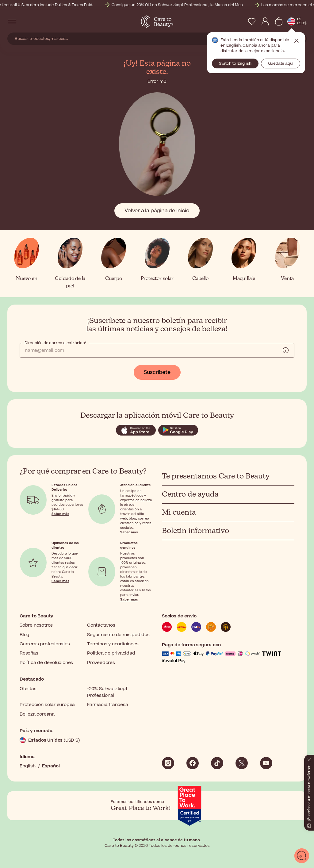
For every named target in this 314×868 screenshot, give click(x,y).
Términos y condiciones (113, 644)
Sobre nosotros (36, 625)
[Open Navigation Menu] (12, 21)
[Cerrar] (309, 759)
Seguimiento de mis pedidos (118, 635)
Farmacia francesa (108, 705)
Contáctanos (101, 625)
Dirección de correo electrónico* (56, 343)
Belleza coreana (37, 714)
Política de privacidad (111, 653)
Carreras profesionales (45, 644)
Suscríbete (157, 372)
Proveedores (101, 663)
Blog (25, 635)
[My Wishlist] (252, 21)
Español (51, 766)
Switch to (235, 63)
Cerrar (297, 41)
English (28, 766)
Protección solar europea (47, 705)
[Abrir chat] (302, 856)
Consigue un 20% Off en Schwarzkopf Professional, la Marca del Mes (192, 5)
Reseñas (29, 653)
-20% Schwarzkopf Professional (107, 692)
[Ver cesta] (279, 21)
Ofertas (28, 689)
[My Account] (265, 21)
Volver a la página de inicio (157, 211)
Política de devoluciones (46, 663)
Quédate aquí (281, 63)
